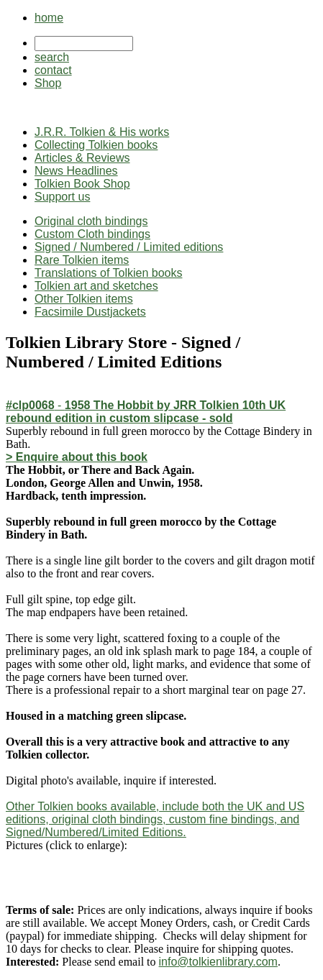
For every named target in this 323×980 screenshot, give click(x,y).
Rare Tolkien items (82, 260)
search (52, 57)
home (49, 18)
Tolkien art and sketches (96, 286)
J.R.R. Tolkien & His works (102, 132)
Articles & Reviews (82, 158)
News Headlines (76, 171)
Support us (62, 197)
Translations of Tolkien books (108, 273)
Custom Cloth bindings (92, 234)
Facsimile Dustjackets (90, 312)
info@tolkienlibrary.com (218, 962)
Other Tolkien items (84, 299)
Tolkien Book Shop (82, 184)
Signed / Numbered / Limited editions (129, 247)
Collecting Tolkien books (96, 145)
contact (53, 70)
